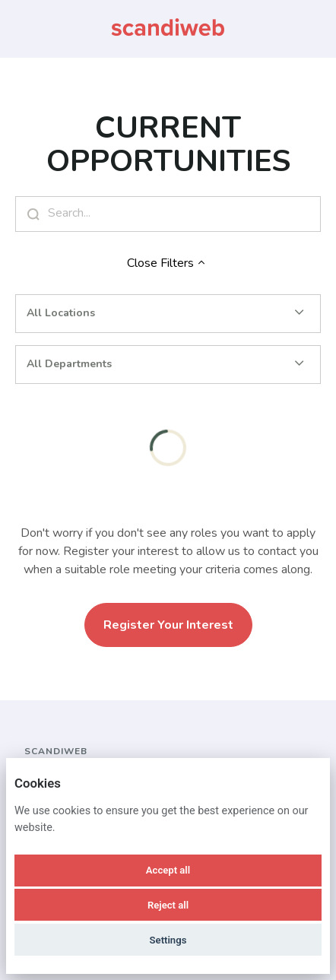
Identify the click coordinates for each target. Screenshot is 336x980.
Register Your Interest (168, 625)
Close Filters (168, 263)
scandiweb (56, 751)
